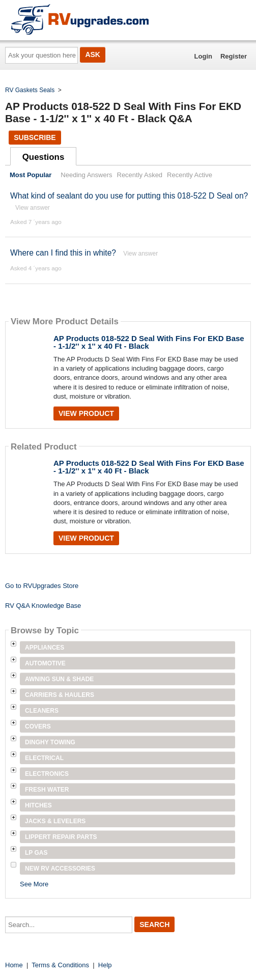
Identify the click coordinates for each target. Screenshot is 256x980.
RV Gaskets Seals (30, 90)
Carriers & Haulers (60, 695)
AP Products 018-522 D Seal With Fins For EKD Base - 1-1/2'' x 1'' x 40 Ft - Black (149, 342)
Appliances (45, 648)
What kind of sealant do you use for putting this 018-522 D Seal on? (129, 196)
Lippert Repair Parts (61, 837)
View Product (86, 413)
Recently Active (190, 175)
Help (105, 965)
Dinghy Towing (50, 742)
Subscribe (35, 137)
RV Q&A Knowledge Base (43, 606)
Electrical (44, 758)
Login (203, 56)
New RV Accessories (60, 869)
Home (14, 965)
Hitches (38, 805)
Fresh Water (47, 790)
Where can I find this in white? (63, 253)
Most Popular (31, 175)
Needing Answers (86, 175)
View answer (33, 208)
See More (34, 884)
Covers (38, 726)
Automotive (45, 663)
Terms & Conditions (60, 965)
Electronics (47, 774)
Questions (44, 157)
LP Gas (36, 853)
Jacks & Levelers (55, 821)
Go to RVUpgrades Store (42, 586)
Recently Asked (140, 175)
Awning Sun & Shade (59, 679)
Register (234, 56)
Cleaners (42, 711)
